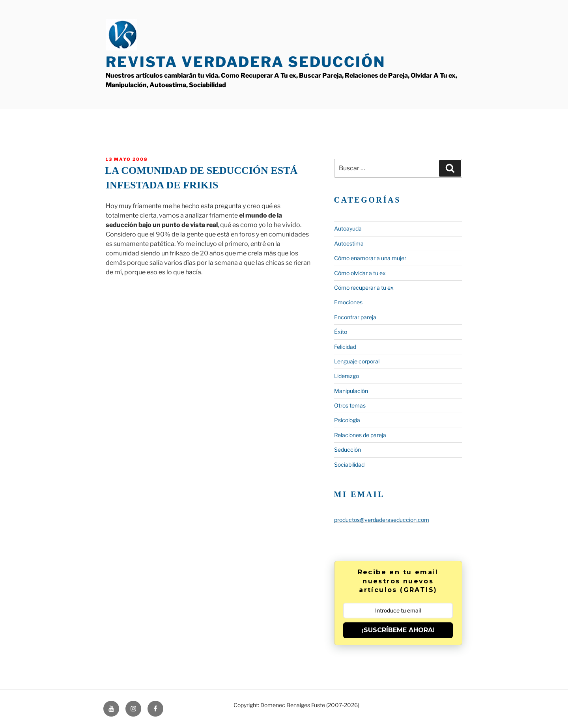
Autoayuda (348, 228)
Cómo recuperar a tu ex (364, 288)
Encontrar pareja (355, 317)
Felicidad (345, 347)
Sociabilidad (349, 465)
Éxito (341, 332)
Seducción (348, 450)
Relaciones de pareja (360, 435)
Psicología (347, 420)
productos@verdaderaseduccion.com (382, 520)
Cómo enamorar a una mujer (370, 258)
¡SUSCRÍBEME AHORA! (398, 630)
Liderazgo (347, 376)
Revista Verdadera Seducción (246, 62)
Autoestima (349, 243)
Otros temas (350, 405)
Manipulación (351, 391)
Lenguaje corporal (357, 361)
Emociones (348, 302)
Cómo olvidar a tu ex (360, 273)
